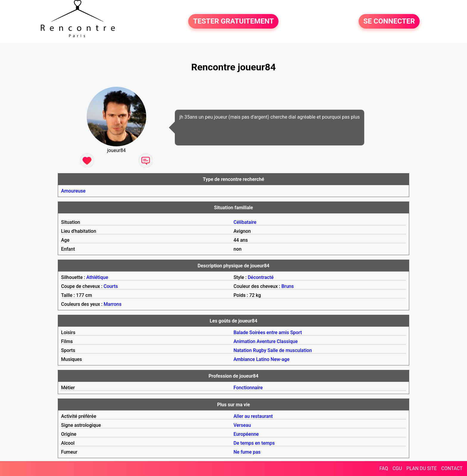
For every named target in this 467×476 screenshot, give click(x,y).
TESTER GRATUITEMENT (233, 21)
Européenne (246, 434)
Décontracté (261, 277)
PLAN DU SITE (422, 468)
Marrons (113, 304)
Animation (244, 341)
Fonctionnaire (248, 388)
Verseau (242, 425)
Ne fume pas (247, 452)
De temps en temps (254, 443)
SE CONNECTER (389, 21)
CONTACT (452, 468)
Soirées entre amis (269, 332)
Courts (111, 286)
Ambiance (244, 359)
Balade (241, 332)
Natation (243, 350)
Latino (263, 359)
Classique (287, 341)
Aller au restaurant (253, 416)
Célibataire (245, 222)
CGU (397, 468)
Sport (296, 332)
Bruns (288, 286)
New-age (280, 359)
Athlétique (97, 277)
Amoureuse (73, 191)
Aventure (266, 341)
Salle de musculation (290, 350)
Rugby (260, 350)
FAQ (384, 468)
